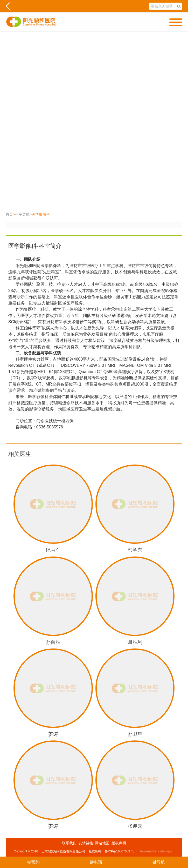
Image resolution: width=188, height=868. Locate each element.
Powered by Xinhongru (156, 851)
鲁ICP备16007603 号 (119, 851)
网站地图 (102, 843)
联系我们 (69, 843)
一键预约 (31, 862)
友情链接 (86, 843)
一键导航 (157, 862)
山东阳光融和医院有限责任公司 (63, 851)
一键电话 (94, 862)
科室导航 (22, 214)
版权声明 (119, 843)
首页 (9, 214)
